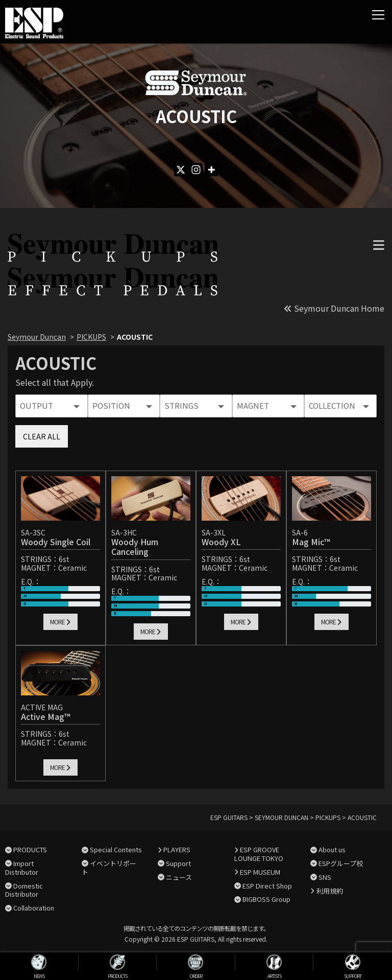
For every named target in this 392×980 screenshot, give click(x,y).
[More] (211, 170)
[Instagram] (196, 170)
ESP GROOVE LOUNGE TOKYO (259, 854)
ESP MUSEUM (260, 872)
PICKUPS (91, 337)
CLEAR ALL (42, 436)
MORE (60, 622)
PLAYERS (177, 849)
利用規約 (330, 891)
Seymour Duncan (37, 337)
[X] (181, 170)
